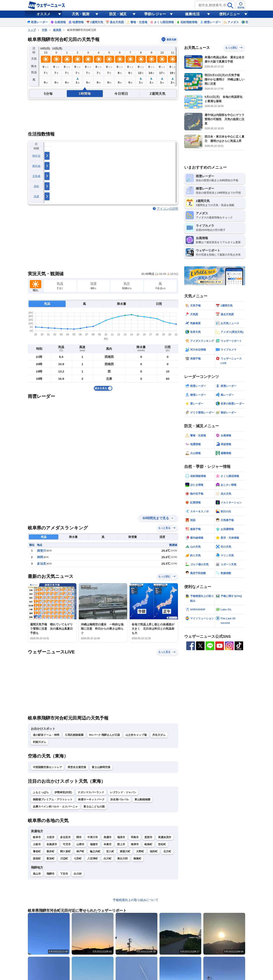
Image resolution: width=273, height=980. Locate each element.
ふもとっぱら (41, 792)
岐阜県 (57, 30)
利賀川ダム (40, 742)
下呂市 (64, 874)
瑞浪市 (121, 837)
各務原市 (52, 844)
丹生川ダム (159, 735)
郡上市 (121, 844)
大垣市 (50, 837)
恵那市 (148, 837)
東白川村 (122, 859)
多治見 (42, 564)
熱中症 (36, 156)
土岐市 (37, 844)
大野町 (140, 851)
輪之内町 (95, 851)
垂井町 (50, 851)
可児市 (67, 844)
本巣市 (108, 844)
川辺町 (64, 859)
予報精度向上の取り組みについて (136, 900)
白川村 (78, 874)
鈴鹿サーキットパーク (91, 799)
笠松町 (162, 844)
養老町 (37, 851)
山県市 (80, 844)
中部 (44, 30)
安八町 (110, 851)
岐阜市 (37, 837)
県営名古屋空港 (77, 767)
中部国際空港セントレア (47, 767)
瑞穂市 (94, 844)
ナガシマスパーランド (91, 792)
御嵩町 (137, 859)
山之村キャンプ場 (136, 735)
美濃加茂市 (165, 837)
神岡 (40, 557)
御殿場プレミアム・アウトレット (53, 799)
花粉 (36, 186)
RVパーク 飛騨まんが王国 (105, 735)
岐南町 (148, 844)
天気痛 (36, 176)
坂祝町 (37, 859)
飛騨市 (50, 874)
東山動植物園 (142, 799)
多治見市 (65, 837)
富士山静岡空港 (101, 767)
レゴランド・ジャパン (123, 792)
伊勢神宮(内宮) (63, 792)
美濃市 (108, 837)
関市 (79, 837)
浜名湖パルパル (120, 799)
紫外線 (36, 166)
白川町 (108, 859)
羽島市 (135, 837)
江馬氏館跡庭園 (74, 735)
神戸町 (80, 851)
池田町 (154, 851)
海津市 (135, 844)
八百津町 (93, 859)
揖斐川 (42, 551)
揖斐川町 (125, 851)
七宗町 (78, 859)
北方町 (167, 851)
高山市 (37, 874)
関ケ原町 (65, 851)
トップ (32, 30)
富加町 (50, 859)
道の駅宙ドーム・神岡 (46, 735)
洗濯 (36, 196)
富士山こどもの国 (94, 807)
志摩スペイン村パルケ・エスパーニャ (55, 807)
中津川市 (93, 837)
